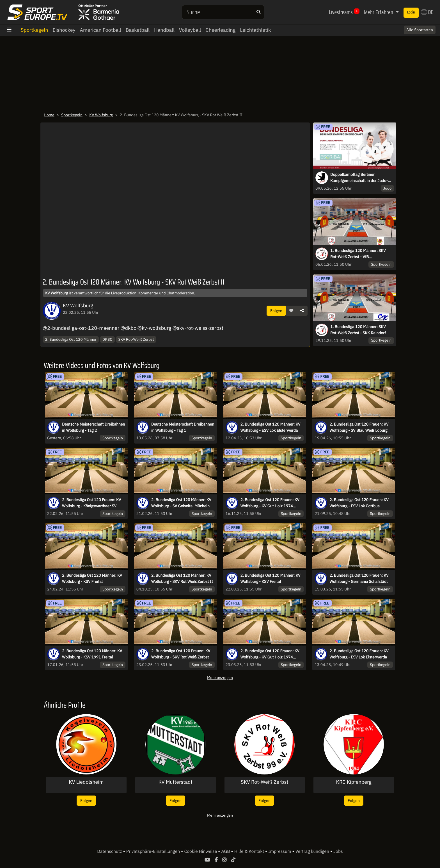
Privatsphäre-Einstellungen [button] (154, 851)
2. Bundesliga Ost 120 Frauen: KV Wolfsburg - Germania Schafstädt (359, 578)
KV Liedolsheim (86, 782)
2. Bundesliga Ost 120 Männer (71, 339)
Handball (164, 30)
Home (49, 115)
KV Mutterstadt (175, 782)
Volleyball (190, 30)
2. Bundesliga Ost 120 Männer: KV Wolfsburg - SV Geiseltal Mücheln (181, 503)
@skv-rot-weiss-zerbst (198, 328)
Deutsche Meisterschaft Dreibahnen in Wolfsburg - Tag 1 (183, 427)
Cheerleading (221, 30)
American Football (101, 30)
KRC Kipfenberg (354, 782)
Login (411, 12)
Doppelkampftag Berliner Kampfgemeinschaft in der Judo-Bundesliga (359, 178)
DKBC (107, 339)
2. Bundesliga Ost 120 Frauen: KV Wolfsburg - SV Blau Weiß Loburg (359, 427)
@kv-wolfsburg (154, 328)
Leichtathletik (255, 30)
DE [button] (427, 12)
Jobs (338, 851)
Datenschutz (110, 851)
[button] (291, 311)
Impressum (280, 851)
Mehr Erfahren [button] (379, 12)
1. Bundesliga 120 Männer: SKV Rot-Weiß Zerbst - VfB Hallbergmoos (358, 254)
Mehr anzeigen (220, 677)
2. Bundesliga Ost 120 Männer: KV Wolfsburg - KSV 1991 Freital (92, 654)
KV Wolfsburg (101, 115)
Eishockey (64, 30)
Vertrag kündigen (313, 851)
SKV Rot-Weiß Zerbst (136, 339)
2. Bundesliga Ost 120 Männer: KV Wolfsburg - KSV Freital (92, 578)
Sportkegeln (34, 30)
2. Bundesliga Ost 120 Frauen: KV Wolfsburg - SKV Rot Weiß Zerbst (181, 654)
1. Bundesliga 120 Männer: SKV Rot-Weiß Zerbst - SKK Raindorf (358, 330)
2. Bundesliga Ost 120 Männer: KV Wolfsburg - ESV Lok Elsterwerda (271, 427)
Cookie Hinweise (201, 851)
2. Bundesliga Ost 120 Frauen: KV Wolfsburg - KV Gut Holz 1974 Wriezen (270, 503)
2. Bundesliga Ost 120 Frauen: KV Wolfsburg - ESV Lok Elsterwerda (359, 654)
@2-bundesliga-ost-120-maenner (81, 328)
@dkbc (128, 328)
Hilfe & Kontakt (250, 851)
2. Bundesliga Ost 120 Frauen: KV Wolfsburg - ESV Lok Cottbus (359, 503)
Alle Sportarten (420, 30)
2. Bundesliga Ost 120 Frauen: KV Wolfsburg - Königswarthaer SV (91, 503)
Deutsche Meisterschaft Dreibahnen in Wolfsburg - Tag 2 (94, 427)
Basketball (138, 30)
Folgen (276, 311)
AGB (226, 851)
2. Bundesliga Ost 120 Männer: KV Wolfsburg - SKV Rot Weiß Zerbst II (182, 578)
